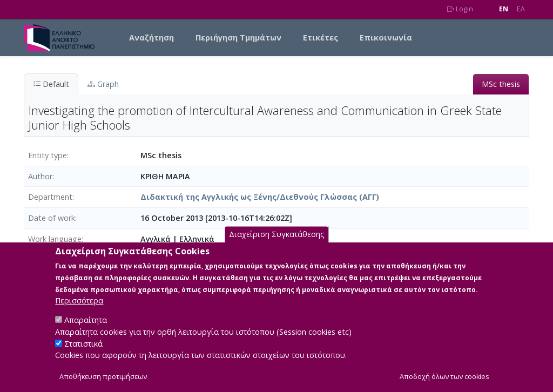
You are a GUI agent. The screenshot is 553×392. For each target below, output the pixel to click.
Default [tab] (51, 84)
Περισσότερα (79, 314)
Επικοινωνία (386, 38)
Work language (55, 239)
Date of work (52, 218)
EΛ (521, 9)
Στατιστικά (83, 357)
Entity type (48, 155)
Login (460, 9)
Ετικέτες (321, 38)
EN (504, 9)
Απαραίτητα (86, 333)
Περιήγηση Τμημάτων (238, 38)
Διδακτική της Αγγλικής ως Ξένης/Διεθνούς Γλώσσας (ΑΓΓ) (260, 197)
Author (40, 176)
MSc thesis (501, 84)
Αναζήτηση (151, 38)
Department (50, 197)
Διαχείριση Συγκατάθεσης (277, 248)
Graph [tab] (103, 84)
